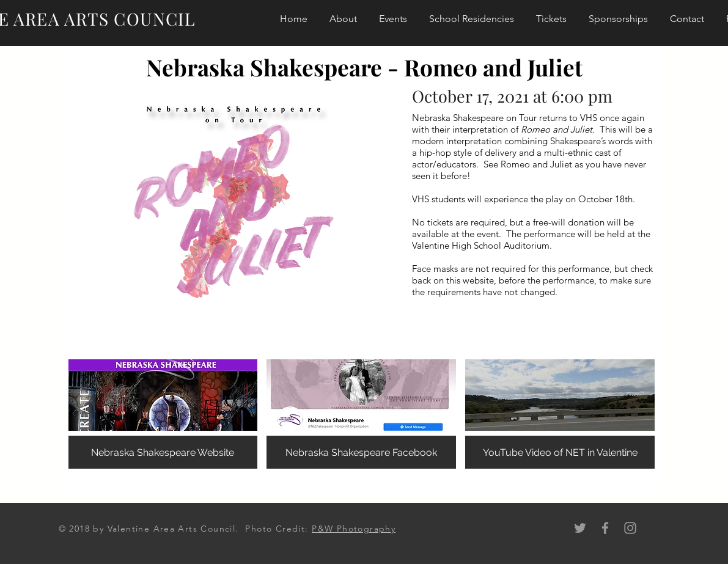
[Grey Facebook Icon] (605, 528)
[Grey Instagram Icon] (630, 528)
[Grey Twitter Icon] (580, 528)
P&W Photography (354, 529)
